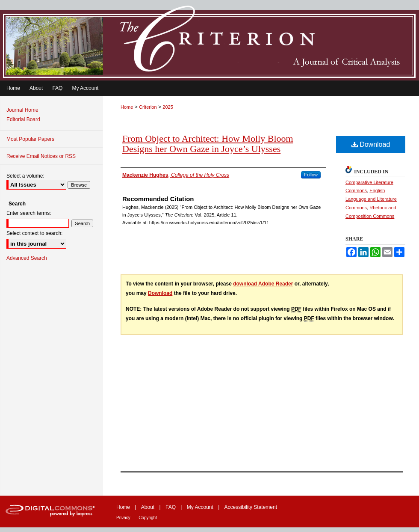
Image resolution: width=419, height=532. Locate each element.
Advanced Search (27, 258)
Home (127, 107)
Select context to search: (34, 233)
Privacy (123, 518)
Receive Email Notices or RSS (41, 156)
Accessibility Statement (251, 507)
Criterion (148, 107)
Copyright (148, 518)
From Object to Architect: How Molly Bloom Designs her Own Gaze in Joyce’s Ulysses (208, 144)
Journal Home (22, 110)
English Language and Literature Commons (371, 199)
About (148, 507)
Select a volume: (25, 176)
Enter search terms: (29, 213)
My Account (200, 507)
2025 (168, 107)
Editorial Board (23, 119)
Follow (311, 175)
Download (371, 144)
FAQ (171, 507)
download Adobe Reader (263, 284)
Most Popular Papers (30, 139)
